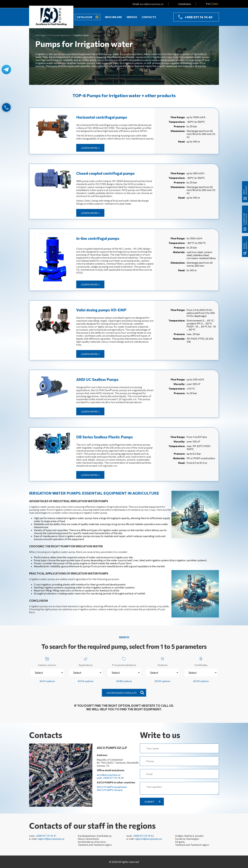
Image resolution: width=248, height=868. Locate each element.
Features (163, 661)
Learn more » (90, 148)
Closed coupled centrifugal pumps (105, 173)
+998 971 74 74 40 (198, 17)
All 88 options (124, 681)
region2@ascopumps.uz (148, 839)
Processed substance (124, 661)
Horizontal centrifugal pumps (102, 117)
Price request (245, 190)
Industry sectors (47, 661)
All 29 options (201, 681)
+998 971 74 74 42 (143, 836)
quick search (245, 245)
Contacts (149, 17)
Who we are (113, 17)
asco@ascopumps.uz (152, 4)
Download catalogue (245, 219)
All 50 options (162, 681)
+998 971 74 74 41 (46, 836)
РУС (209, 4)
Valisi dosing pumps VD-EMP (101, 310)
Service (132, 17)
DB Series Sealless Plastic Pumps (104, 437)
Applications (86, 661)
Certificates (201, 661)
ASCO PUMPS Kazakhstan (112, 787)
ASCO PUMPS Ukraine (110, 790)
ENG (215, 4)
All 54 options (86, 681)
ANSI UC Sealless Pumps (97, 379)
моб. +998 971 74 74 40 (110, 778)
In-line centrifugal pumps (98, 238)
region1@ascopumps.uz (51, 839)
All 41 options (47, 681)
